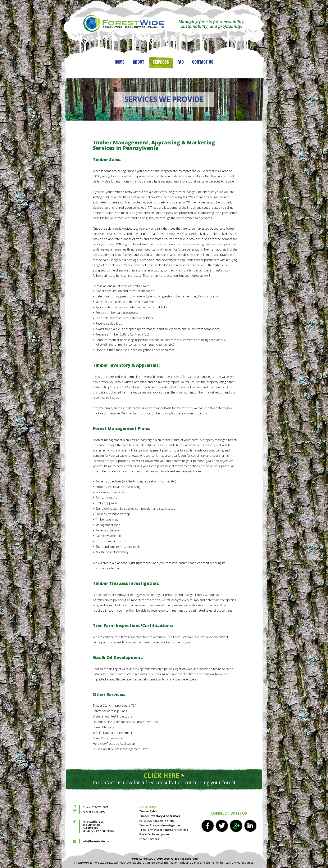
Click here (161, 776)
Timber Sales (148, 811)
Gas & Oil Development (155, 834)
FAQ (181, 62)
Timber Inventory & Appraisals (160, 816)
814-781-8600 (97, 811)
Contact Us (203, 62)
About (138, 62)
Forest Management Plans (157, 820)
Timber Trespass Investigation (160, 825)
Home (120, 62)
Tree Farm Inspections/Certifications (164, 830)
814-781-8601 (100, 807)
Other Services (149, 839)
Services (161, 62)
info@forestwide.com (97, 841)
